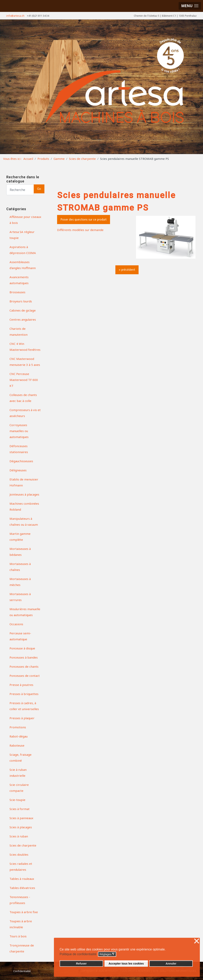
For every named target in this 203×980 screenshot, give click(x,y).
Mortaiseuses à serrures (20, 597)
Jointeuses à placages (24, 494)
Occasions (16, 624)
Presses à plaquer (22, 718)
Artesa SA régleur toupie (22, 235)
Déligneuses (18, 470)
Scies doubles (19, 854)
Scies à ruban (19, 836)
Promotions (18, 727)
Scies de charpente (23, 845)
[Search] (20, 190)
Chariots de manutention (19, 332)
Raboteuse (17, 745)
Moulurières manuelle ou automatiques (25, 612)
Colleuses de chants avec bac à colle (23, 398)
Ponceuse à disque (22, 648)
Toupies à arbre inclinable (21, 924)
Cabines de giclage (23, 310)
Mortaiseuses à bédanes (20, 552)
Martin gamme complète (20, 537)
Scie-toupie (17, 800)
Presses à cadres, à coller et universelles (24, 706)
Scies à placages (21, 827)
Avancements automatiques (19, 280)
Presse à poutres (21, 685)
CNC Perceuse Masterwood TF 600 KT (24, 380)
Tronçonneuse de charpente (22, 948)
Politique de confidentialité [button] (78, 954)
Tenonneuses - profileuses (20, 900)
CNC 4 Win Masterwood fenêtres (25, 347)
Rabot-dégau (19, 736)
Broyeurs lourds (21, 301)
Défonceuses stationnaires (19, 449)
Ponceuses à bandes (24, 657)
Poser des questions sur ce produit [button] (84, 219)
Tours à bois (18, 936)
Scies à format (20, 809)
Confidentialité (22, 971)
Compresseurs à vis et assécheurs (25, 413)
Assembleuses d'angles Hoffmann (23, 265)
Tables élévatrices (22, 888)
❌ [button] (197, 941)
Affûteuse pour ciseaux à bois (25, 220)
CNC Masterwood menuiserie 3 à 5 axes (25, 362)
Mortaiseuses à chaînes (20, 567)
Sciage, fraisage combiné (21, 758)
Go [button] (39, 189)
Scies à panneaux (21, 818)
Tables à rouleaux (22, 879)
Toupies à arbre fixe (24, 912)
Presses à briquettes (24, 694)
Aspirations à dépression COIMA (23, 250)
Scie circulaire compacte (19, 788)
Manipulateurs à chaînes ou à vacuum (24, 522)
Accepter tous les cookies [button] (126, 964)
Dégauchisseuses (21, 461)
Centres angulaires (23, 319)
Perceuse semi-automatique (20, 636)
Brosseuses (17, 292)
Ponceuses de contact (25, 676)
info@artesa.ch (15, 16)
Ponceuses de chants (24, 666)
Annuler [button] (171, 964)
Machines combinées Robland (24, 506)
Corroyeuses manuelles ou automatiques (19, 431)
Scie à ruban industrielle (18, 773)
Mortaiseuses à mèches (20, 582)
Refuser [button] (81, 964)
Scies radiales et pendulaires (21, 867)
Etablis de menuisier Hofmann (24, 482)
